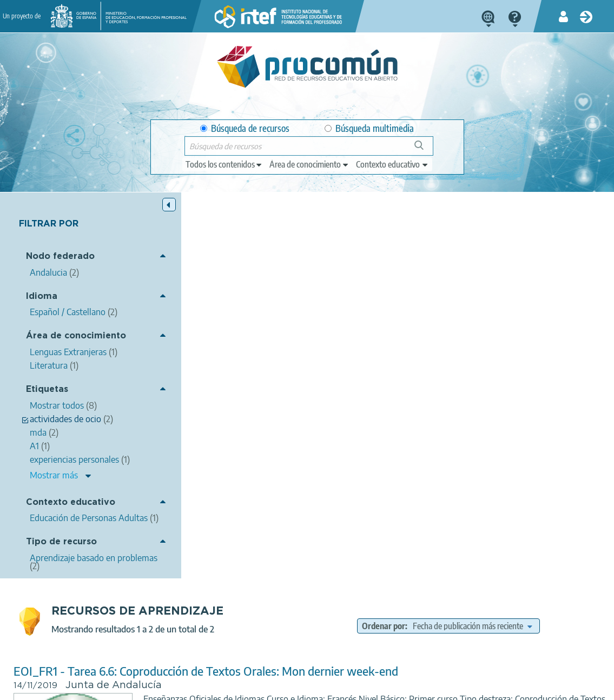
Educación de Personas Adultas (432, 556)
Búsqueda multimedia (369, 128)
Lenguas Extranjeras (466, 381)
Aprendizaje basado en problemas (421, 396)
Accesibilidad (309, 687)
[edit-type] (224, 164)
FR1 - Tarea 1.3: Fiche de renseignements (269, 448)
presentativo (430, 541)
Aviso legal (94, 687)
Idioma (42, 296)
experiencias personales (447, 365)
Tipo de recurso (61, 551)
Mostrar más (54, 475)
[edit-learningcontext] (392, 164)
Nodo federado (60, 257)
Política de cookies (242, 687)
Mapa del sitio (369, 687)
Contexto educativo (71, 502)
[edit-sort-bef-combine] (537, 240)
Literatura (406, 381)
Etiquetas (47, 389)
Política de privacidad (162, 687)
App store (246, 644)
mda (320, 365)
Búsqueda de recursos (245, 128)
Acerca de (45, 687)
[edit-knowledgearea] (309, 164)
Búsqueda (425, 149)
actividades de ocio (368, 365)
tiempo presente (487, 541)
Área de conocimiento (76, 336)
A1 (500, 365)
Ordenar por (448, 240)
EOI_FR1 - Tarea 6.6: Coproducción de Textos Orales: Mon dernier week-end (359, 285)
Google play (339, 644)
